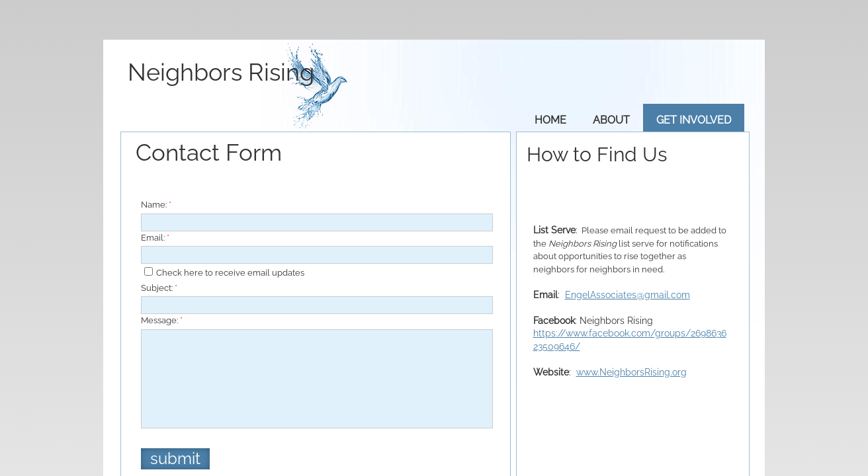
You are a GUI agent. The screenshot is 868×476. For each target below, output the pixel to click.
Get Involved (694, 120)
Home (550, 120)
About (611, 120)
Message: (162, 320)
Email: (155, 238)
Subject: (159, 288)
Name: (156, 205)
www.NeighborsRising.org (631, 372)
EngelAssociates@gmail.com (628, 295)
